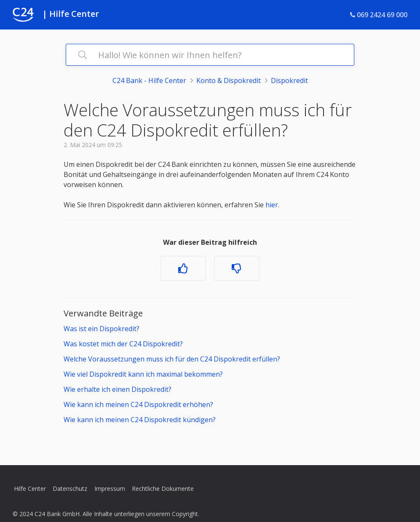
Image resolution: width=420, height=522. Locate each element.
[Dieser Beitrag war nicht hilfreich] (237, 268)
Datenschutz (70, 489)
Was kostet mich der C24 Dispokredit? (123, 344)
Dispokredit (289, 80)
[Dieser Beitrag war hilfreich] (183, 268)
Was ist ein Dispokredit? (102, 329)
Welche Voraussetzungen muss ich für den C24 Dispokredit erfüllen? (172, 359)
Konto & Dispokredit (229, 80)
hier (272, 205)
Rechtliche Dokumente (163, 489)
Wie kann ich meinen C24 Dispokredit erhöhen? (138, 404)
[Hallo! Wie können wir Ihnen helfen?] (210, 55)
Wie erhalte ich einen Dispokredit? (118, 389)
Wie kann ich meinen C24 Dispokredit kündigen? (140, 420)
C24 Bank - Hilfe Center (149, 80)
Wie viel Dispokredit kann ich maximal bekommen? (143, 374)
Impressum (110, 489)
